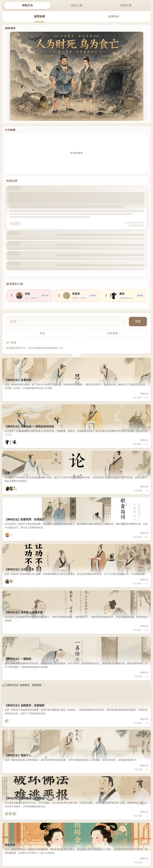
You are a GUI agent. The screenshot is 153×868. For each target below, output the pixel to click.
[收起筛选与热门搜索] (77, 355)
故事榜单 (114, 16)
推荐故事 (39, 16)
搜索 (138, 321)
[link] (30, 296)
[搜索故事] (66, 322)
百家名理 (126, 5)
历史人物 (77, 5)
